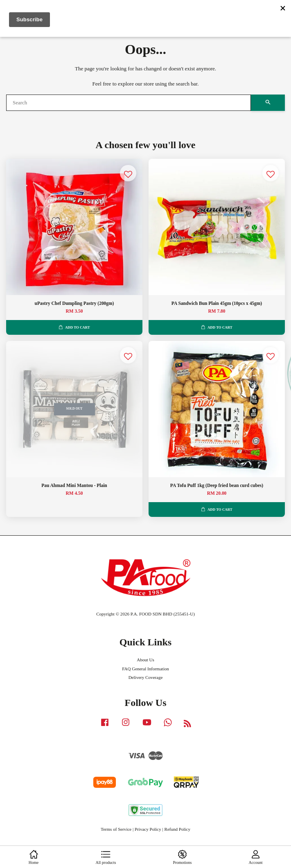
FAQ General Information (145, 669)
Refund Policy (178, 829)
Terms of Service (116, 829)
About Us (145, 660)
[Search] (129, 103)
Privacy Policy (148, 829)
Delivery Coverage (146, 677)
